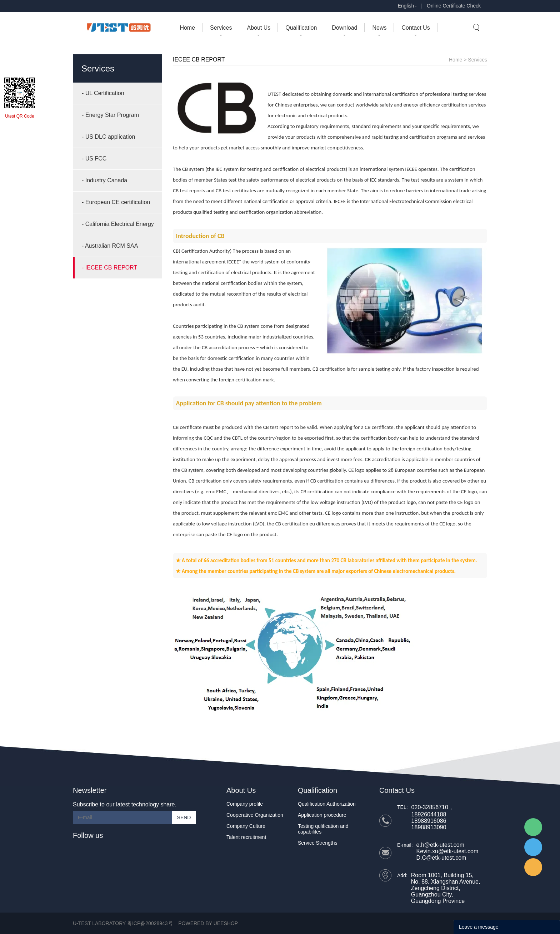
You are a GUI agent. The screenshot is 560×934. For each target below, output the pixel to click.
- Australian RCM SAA (110, 246)
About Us (259, 28)
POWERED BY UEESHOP (208, 923)
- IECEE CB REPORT (109, 268)
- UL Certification (103, 93)
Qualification (301, 28)
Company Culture (246, 826)
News (379, 28)
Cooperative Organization (255, 815)
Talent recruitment (246, 837)
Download (344, 28)
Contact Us (416, 28)
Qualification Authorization (327, 804)
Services (221, 28)
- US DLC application (108, 137)
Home (187, 28)
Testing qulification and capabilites (323, 829)
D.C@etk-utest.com (441, 858)
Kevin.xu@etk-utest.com (447, 851)
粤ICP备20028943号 (150, 923)
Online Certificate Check (454, 6)
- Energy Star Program (110, 115)
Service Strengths (318, 843)
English (406, 6)
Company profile (245, 804)
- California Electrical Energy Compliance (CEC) (118, 228)
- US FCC (94, 159)
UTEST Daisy (533, 847)
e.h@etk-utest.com (441, 845)
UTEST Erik (533, 867)
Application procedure (322, 815)
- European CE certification (116, 202)
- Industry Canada (104, 180)
